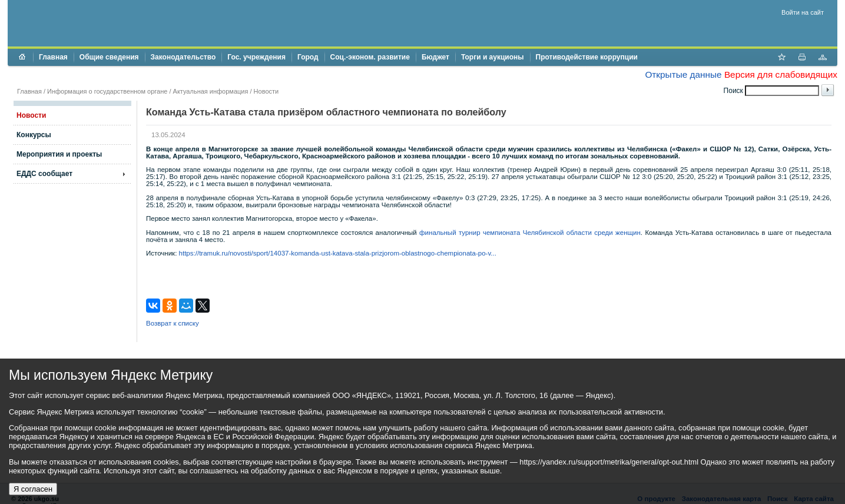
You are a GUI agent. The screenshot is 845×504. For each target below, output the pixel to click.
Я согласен (33, 489)
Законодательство (183, 57)
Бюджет (435, 57)
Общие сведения (109, 57)
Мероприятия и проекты (59, 154)
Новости (266, 91)
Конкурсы (34, 135)
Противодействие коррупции (587, 57)
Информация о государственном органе (107, 91)
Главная (53, 57)
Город (308, 57)
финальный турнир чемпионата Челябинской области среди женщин (530, 233)
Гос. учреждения (256, 57)
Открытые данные (683, 74)
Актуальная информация (211, 91)
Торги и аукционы (493, 57)
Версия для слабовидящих (781, 74)
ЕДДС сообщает (44, 174)
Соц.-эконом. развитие (370, 57)
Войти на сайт (803, 12)
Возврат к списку (173, 323)
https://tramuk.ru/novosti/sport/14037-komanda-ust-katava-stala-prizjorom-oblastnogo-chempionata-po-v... (338, 253)
